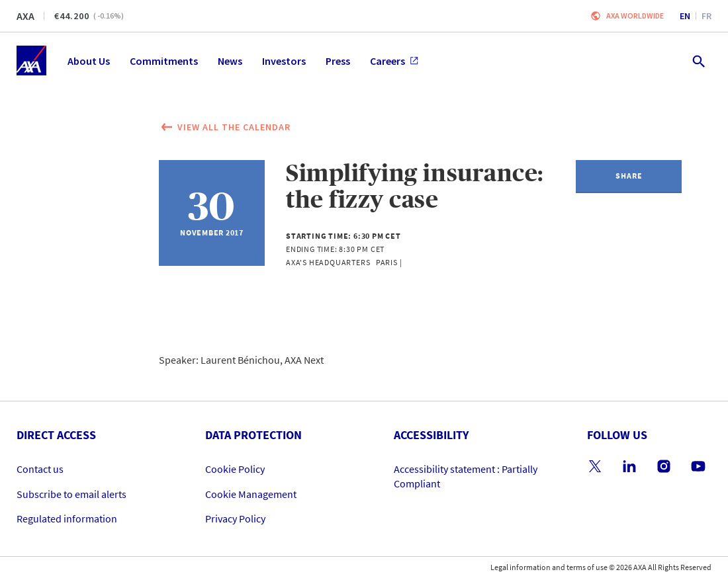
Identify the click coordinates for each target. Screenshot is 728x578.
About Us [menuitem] (89, 61)
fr (706, 16)
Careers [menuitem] (394, 61)
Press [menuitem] (338, 61)
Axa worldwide (635, 16)
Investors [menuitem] (284, 61)
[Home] (31, 61)
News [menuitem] (230, 61)
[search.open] (698, 61)
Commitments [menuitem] (164, 61)
